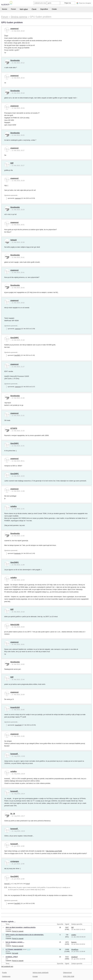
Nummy (74, 942)
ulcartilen (8, 937)
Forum (13, 9)
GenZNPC (15, 338)
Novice (5, 9)
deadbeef (74, 957)
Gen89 (8, 944)
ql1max (8, 951)
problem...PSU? (12, 957)
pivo (7, 959)
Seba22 (14, 240)
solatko (14, 506)
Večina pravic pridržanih (41, 973)
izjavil (28, 884)
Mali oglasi (24, 9)
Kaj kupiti (15, 953)
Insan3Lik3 (15, 707)
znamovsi (14, 29)
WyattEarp (75, 949)
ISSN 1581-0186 (69, 976)
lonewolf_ (15, 754)
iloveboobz (15, 60)
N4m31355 (15, 625)
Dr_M (13, 814)
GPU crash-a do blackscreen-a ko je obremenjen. (25, 935)
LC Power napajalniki (14, 949)
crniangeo (15, 861)
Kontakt (35, 976)
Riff (12, 163)
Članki (34, 9)
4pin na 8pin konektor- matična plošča (21, 927)
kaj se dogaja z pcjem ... (15, 942)
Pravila (4, 973)
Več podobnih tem (7, 967)
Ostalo (54, 9)
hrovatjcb (8, 929)
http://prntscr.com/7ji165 (54, 851)
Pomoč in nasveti (18, 931)
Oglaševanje (6, 976)
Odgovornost (67, 973)
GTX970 (14, 428)
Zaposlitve (44, 9)
